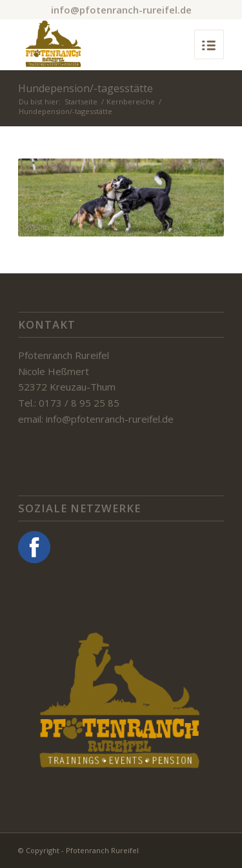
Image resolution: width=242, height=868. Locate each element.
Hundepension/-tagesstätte (86, 88)
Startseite (81, 101)
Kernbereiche (131, 101)
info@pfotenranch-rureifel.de (121, 10)
